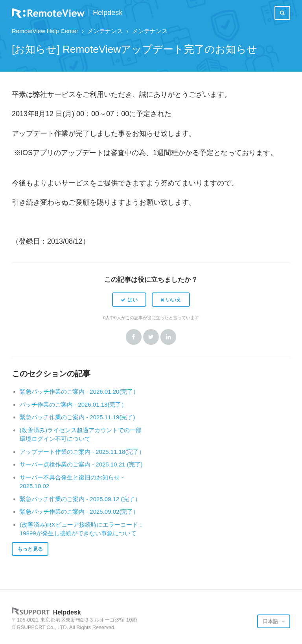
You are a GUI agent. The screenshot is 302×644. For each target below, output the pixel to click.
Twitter (151, 337)
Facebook (134, 337)
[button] (129, 300)
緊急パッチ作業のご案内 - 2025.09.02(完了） (79, 512)
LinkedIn (168, 337)
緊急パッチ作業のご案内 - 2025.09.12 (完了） (80, 499)
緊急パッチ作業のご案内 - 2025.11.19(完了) (77, 417)
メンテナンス (105, 31)
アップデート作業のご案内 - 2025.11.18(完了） (82, 452)
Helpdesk (108, 13)
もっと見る (30, 549)
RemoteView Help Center (45, 31)
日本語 (271, 621)
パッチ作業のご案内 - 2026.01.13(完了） (73, 404)
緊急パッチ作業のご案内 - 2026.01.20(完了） (79, 391)
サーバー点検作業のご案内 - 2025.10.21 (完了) (81, 464)
